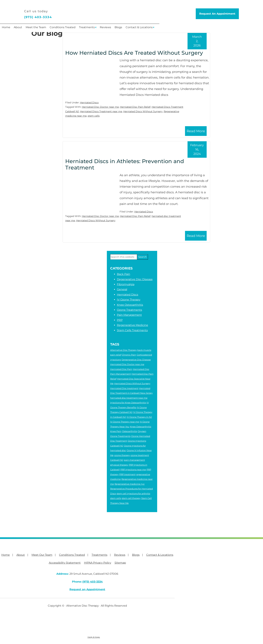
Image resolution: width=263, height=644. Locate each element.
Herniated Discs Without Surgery (143, 111)
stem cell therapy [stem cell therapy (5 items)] (131, 498)
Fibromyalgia (126, 284)
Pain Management (129, 315)
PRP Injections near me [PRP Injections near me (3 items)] (133, 469)
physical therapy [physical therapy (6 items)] (119, 465)
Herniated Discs (89, 103)
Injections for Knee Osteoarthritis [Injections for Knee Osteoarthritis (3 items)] (128, 403)
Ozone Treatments (129, 310)
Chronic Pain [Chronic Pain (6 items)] (129, 355)
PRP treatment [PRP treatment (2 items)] (127, 474)
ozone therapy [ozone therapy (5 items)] (122, 455)
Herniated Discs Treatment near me (101, 111)
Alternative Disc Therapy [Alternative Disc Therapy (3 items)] (123, 350)
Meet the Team (48, 29)
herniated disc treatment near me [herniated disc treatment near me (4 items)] (129, 398)
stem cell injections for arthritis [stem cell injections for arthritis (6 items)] (133, 493)
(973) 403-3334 (38, 17)
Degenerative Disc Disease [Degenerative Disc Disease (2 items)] (136, 360)
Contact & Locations (175, 29)
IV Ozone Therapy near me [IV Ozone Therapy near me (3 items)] (125, 422)
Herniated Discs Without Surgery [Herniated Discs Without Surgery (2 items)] (132, 383)
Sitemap (120, 563)
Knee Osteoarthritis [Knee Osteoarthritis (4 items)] (141, 427)
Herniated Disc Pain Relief (135, 107)
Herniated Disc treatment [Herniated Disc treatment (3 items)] (124, 388)
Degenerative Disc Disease (135, 279)
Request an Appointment (87, 589)
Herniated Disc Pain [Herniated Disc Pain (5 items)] (121, 369)
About (25, 29)
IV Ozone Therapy (129, 300)
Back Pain (124, 274)
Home (8, 29)
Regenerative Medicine (133, 325)
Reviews (132, 29)
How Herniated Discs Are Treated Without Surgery (134, 53)
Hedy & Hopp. (94, 637)
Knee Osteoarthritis (130, 305)
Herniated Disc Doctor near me (100, 107)
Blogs (150, 29)
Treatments (109, 29)
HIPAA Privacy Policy (98, 563)
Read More (196, 131)
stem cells (94, 116)
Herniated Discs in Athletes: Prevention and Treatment (125, 164)
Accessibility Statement (65, 563)
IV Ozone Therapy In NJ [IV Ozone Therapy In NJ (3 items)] (139, 417)
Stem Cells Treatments (132, 330)
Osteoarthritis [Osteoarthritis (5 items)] (130, 431)
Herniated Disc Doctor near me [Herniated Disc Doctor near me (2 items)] (127, 364)
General (122, 289)
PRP (120, 320)
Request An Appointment (217, 14)
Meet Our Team (42, 555)
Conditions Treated (80, 29)
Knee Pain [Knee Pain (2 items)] (116, 431)
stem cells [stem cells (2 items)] (116, 498)
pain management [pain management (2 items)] (134, 460)
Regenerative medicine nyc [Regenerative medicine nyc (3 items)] (130, 484)
